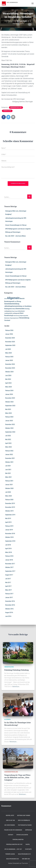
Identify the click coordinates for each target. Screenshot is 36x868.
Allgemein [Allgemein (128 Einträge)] (13, 298)
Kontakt (11, 835)
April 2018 (8, 549)
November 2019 (10, 507)
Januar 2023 (9, 421)
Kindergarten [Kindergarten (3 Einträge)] (8, 309)
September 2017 (10, 571)
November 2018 (10, 534)
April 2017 (8, 586)
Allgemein (7, 719)
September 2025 (10, 345)
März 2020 (8, 496)
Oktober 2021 (9, 462)
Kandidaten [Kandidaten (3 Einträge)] (28, 306)
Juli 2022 (8, 436)
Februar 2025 (9, 357)
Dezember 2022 (10, 424)
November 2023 (10, 398)
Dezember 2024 (10, 364)
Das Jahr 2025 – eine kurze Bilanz (16, 236)
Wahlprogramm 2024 (13, 859)
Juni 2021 (8, 470)
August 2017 (9, 575)
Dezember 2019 (10, 503)
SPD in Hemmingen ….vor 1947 (13, 849)
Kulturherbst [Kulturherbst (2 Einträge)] (21, 311)
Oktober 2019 (9, 511)
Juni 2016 (8, 616)
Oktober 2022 (9, 428)
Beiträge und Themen (24, 815)
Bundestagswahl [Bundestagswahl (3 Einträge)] (9, 301)
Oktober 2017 (9, 567)
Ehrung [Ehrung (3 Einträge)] (19, 301)
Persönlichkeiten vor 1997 (14, 844)
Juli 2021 (8, 466)
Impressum (29, 830)
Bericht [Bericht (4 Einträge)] (22, 298)
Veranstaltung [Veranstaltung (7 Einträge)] (24, 318)
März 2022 (8, 447)
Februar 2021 (9, 481)
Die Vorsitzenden (10, 825)
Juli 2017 (8, 579)
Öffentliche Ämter (22, 835)
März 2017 (8, 590)
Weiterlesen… (16, 687)
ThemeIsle (25, 863)
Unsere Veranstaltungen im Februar (16, 225)
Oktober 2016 (9, 609)
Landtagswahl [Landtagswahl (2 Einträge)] (16, 313)
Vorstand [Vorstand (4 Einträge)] (7, 320)
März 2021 (8, 477)
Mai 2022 (8, 439)
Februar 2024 (9, 391)
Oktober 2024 (9, 372)
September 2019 (10, 515)
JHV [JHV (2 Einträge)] (23, 306)
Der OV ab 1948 (10, 820)
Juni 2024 (8, 376)
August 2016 (9, 612)
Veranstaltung (7, 111)
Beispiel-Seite (10, 815)
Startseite (28, 849)
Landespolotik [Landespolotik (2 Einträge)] (8, 313)
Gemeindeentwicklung (16, 107)
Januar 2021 (9, 485)
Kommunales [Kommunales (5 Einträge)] (20, 309)
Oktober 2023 (9, 402)
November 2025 (10, 342)
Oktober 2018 (9, 537)
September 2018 (10, 541)
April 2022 (8, 443)
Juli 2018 (8, 545)
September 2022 (10, 432)
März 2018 (8, 552)
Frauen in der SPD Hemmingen (13, 830)
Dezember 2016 (10, 601)
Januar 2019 (9, 530)
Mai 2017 (8, 582)
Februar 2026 (9, 330)
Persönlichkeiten (18, 840)
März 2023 (8, 413)
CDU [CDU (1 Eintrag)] (15, 302)
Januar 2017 (9, 597)
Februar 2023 (9, 417)
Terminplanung (10, 854)
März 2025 (8, 353)
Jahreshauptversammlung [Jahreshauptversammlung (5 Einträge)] (13, 306)
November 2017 (10, 564)
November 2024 (10, 368)
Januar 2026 (9, 334)
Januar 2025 (9, 360)
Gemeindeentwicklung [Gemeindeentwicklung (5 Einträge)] (12, 304)
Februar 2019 (9, 526)
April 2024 (8, 383)
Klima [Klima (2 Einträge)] (14, 309)
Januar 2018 (9, 560)
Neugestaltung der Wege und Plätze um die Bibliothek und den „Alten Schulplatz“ (17, 778)
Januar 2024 (9, 394)
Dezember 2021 (10, 458)
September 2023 (10, 406)
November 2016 (10, 605)
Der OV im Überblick (24, 820)
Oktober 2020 (9, 488)
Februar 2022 (9, 451)
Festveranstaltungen (25, 825)
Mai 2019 (8, 518)
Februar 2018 (9, 556)
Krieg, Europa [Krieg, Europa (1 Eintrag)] (15, 311)
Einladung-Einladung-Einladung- (17, 670)
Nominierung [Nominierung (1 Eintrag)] (17, 316)
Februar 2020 (9, 500)
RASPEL (28, 844)
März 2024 (8, 387)
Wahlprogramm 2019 (24, 854)
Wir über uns (26, 859)
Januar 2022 (9, 454)
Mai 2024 (8, 379)
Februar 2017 (9, 594)
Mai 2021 (8, 473)
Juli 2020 (8, 492)
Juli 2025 (8, 349)
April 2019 (8, 522)
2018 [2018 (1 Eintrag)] (5, 299)
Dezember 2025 (10, 338)
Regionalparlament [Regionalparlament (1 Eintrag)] (14, 318)
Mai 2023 (8, 409)
